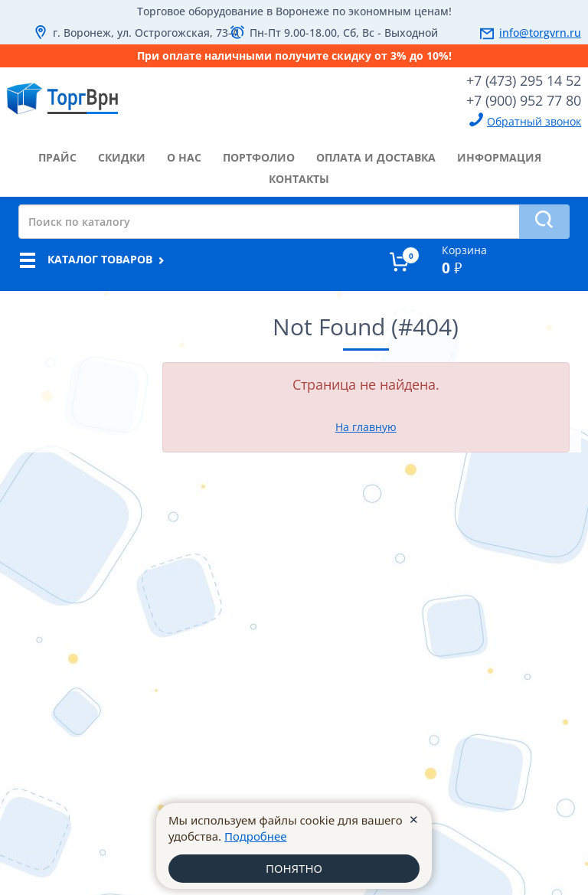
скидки (122, 157)
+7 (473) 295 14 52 (524, 80)
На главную (366, 427)
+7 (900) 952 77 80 (524, 100)
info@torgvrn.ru (540, 33)
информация (499, 157)
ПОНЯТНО (294, 868)
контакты (299, 179)
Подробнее (256, 836)
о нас (184, 157)
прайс (57, 157)
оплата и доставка (376, 157)
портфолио (259, 157)
